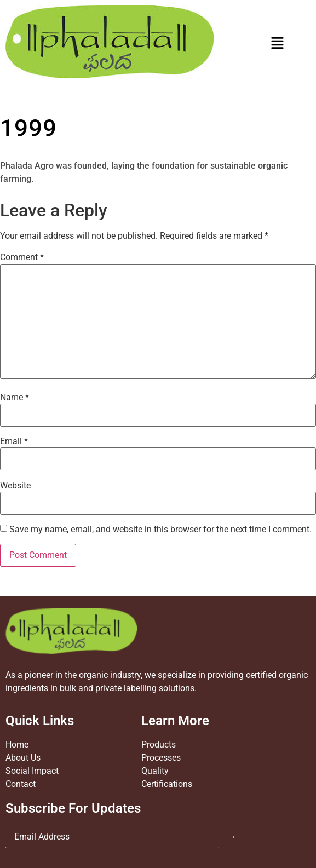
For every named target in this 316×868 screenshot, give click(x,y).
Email (14, 441)
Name (15, 398)
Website (15, 486)
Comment (22, 257)
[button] (277, 44)
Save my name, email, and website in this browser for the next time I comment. (160, 530)
